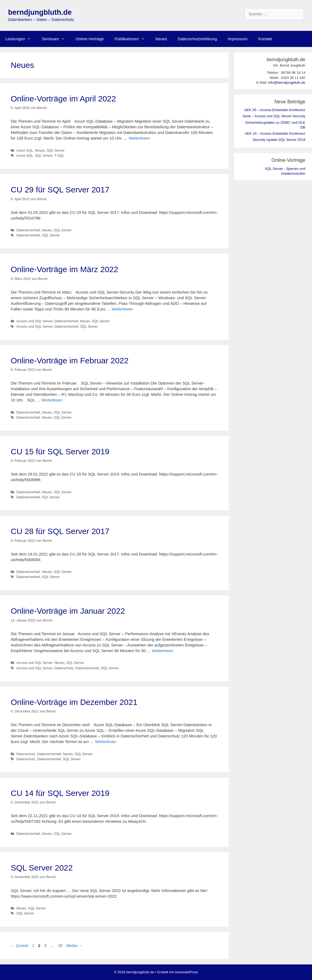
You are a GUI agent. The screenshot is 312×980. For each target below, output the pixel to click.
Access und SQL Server (35, 321)
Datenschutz (64, 668)
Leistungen (21, 39)
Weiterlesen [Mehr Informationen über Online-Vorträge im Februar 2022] (52, 400)
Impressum (238, 39)
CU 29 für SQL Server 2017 (60, 190)
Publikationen (132, 39)
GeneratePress (186, 972)
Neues (161, 39)
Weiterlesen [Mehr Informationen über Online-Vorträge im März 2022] (122, 309)
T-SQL (59, 156)
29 (61, 946)
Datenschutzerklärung (197, 39)
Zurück (19, 946)
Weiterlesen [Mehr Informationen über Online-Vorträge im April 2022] (139, 138)
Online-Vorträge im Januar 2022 (68, 611)
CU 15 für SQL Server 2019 (60, 451)
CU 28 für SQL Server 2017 (60, 531)
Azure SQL (25, 150)
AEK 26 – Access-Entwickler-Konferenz (275, 110)
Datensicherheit (28, 230)
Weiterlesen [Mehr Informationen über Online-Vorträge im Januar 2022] (163, 651)
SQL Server (56, 150)
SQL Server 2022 (42, 868)
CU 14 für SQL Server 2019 (60, 793)
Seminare (56, 39)
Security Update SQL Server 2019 (279, 140)
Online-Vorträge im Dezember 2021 (74, 702)
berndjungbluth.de (40, 12)
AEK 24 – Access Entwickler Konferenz (275, 134)
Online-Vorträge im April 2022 (63, 99)
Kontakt (265, 39)
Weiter (75, 946)
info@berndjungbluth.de (287, 83)
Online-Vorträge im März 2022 (64, 269)
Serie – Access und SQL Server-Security (274, 116)
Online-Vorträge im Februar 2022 (70, 361)
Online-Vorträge (90, 39)
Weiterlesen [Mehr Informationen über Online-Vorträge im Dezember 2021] (106, 742)
